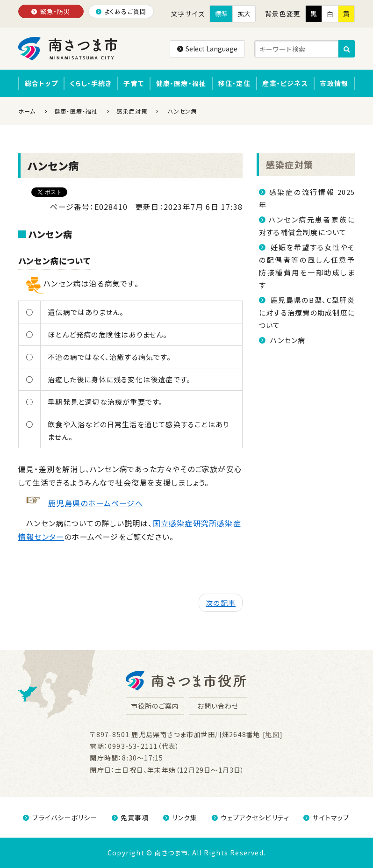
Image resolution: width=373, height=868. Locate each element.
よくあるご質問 (121, 11)
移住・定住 (234, 83)
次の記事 (221, 603)
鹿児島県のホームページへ (95, 503)
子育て (134, 83)
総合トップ (41, 83)
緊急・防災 (51, 11)
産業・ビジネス (285, 83)
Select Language (207, 49)
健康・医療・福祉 (181, 83)
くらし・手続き (90, 83)
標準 (221, 14)
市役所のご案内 (155, 706)
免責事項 (130, 818)
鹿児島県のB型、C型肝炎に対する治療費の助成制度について (307, 312)
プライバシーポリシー (60, 818)
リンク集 (180, 818)
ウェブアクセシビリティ (251, 818)
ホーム (27, 111)
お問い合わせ (218, 706)
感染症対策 (290, 164)
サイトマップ (326, 818)
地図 (273, 734)
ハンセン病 (287, 340)
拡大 (244, 14)
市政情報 (334, 83)
